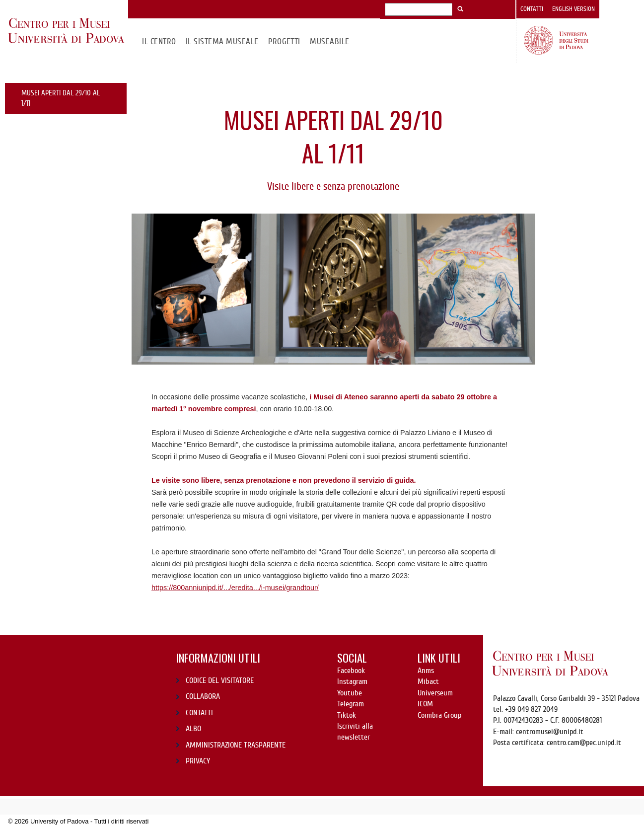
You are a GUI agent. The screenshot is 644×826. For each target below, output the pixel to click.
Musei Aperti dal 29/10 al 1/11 (61, 98)
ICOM (425, 704)
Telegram (351, 704)
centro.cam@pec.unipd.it (584, 743)
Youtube (350, 693)
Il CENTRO (159, 41)
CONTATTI (199, 713)
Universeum (435, 693)
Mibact (428, 681)
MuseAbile (329, 41)
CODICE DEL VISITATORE (220, 680)
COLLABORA (203, 696)
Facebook (351, 671)
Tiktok (347, 715)
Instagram (352, 681)
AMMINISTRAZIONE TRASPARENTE (236, 745)
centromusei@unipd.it (550, 732)
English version (573, 9)
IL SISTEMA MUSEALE (222, 41)
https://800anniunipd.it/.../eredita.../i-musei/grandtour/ (235, 588)
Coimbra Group (439, 715)
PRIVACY (198, 761)
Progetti (284, 41)
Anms (426, 671)
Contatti (532, 9)
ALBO (193, 729)
